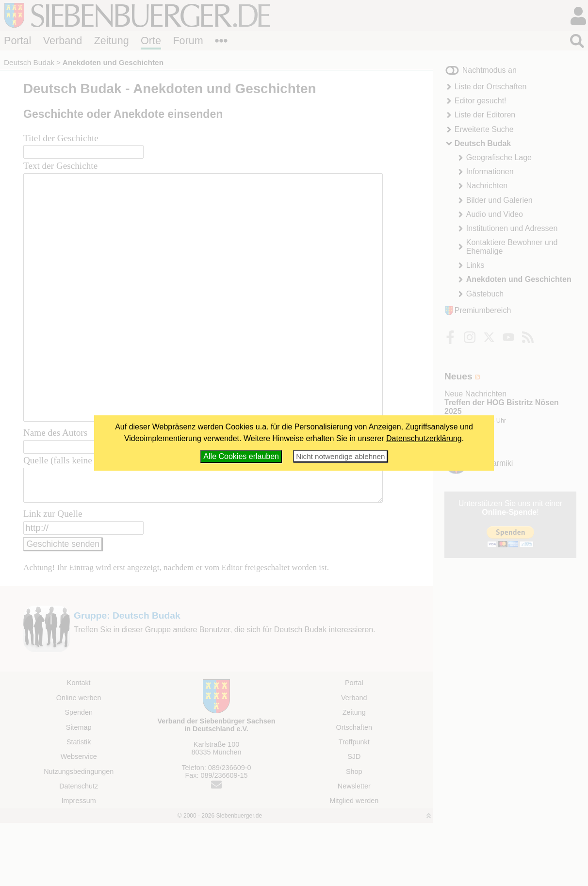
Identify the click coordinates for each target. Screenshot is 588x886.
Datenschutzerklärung (424, 438)
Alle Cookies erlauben (241, 456)
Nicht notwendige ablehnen (340, 456)
